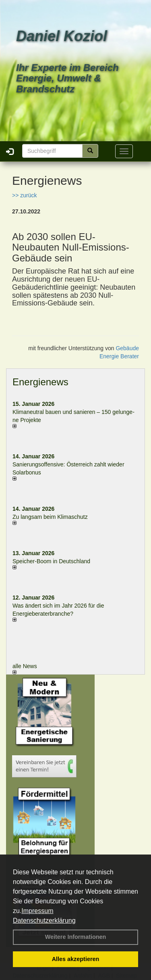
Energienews (40, 382)
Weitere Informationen (76, 937)
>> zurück (24, 195)
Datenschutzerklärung (44, 920)
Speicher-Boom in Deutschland (51, 561)
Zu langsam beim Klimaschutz (50, 517)
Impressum (37, 911)
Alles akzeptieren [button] (76, 959)
